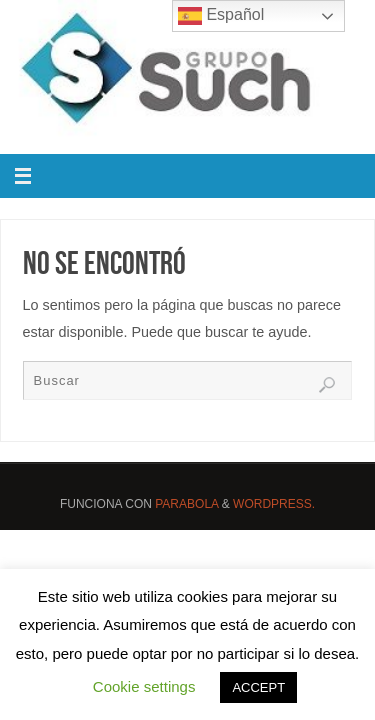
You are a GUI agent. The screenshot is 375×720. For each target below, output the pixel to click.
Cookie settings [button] (144, 686)
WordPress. (274, 504)
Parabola (186, 504)
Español (221, 16)
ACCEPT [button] (258, 687)
